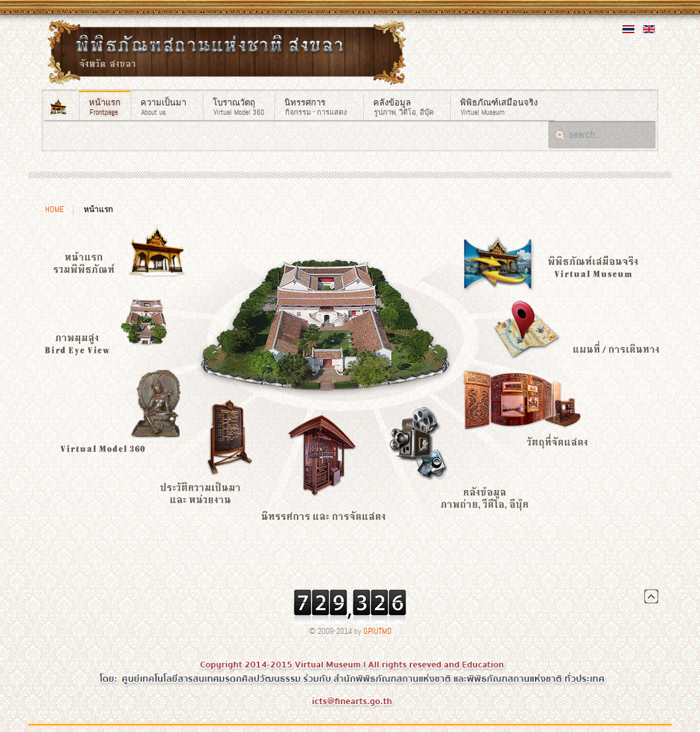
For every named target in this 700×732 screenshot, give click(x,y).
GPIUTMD (378, 631)
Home (54, 210)
